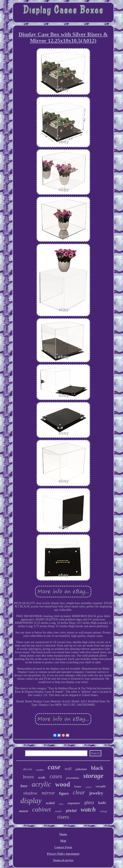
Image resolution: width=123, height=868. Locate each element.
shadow (30, 793)
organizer (74, 803)
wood (63, 784)
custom (88, 787)
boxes (28, 777)
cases (56, 776)
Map (63, 841)
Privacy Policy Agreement (63, 854)
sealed (50, 803)
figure (64, 793)
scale (42, 777)
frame (78, 786)
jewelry (96, 793)
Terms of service (63, 860)
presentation (73, 778)
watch (88, 809)
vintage (104, 811)
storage (93, 776)
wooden (40, 770)
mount (24, 811)
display (31, 801)
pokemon (81, 769)
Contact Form (63, 847)
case (54, 767)
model (58, 811)
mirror (48, 793)
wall (68, 769)
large (61, 804)
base (24, 786)
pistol (71, 811)
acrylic (41, 784)
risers (63, 817)
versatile (101, 786)
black (97, 768)
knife (102, 803)
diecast (28, 769)
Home (63, 834)
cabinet (41, 809)
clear (79, 792)
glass (89, 802)
